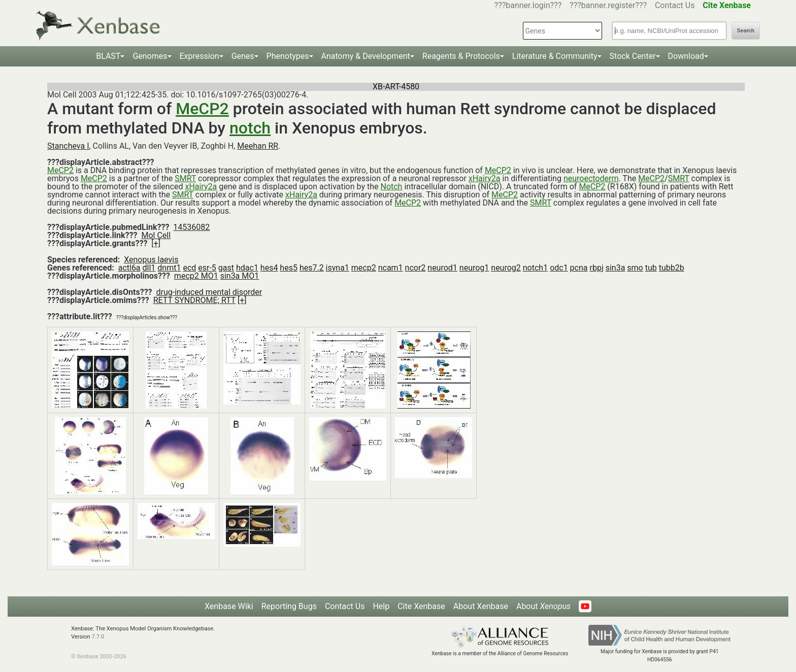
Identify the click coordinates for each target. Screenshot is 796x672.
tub (651, 268)
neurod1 (442, 268)
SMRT (185, 178)
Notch (391, 187)
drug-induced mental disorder (209, 292)
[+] (156, 243)
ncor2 (416, 268)
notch (250, 128)
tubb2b (672, 268)
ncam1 (391, 268)
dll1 (149, 268)
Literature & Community (555, 56)
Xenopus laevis (151, 260)
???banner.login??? (528, 5)
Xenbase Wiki (229, 606)
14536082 (191, 227)
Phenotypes (288, 56)
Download (686, 56)
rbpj (596, 268)
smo (635, 268)
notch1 (535, 268)
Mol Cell (156, 235)
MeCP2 (202, 109)
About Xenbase (481, 606)
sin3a (616, 268)
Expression (200, 56)
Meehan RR (258, 146)
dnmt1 (169, 268)
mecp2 (364, 268)
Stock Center (633, 56)
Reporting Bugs (289, 606)
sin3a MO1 (240, 276)
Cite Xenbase (421, 606)
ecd (189, 268)
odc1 (559, 268)
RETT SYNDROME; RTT (194, 300)
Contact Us (675, 5)
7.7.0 (98, 637)
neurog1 (474, 268)
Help (381, 606)
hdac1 (247, 268)
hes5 (289, 268)
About (543, 606)
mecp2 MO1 (196, 276)
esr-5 (207, 268)
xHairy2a (485, 178)
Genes (243, 56)
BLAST (108, 56)
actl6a (129, 268)
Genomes (150, 56)
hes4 (269, 268)
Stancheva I (68, 146)
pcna (579, 268)
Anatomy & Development (366, 56)
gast (226, 268)
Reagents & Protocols (461, 56)
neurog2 (506, 268)
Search (746, 31)
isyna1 (338, 268)
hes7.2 (312, 268)
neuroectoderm (591, 178)
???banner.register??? (608, 5)
